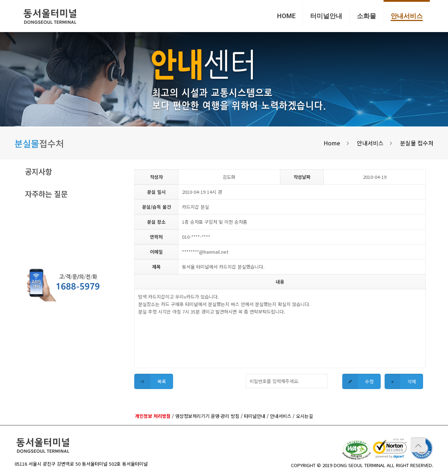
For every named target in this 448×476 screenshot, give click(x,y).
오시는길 (304, 416)
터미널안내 (255, 416)
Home (332, 143)
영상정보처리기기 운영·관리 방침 (207, 416)
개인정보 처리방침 (153, 416)
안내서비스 (370, 143)
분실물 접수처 (417, 143)
